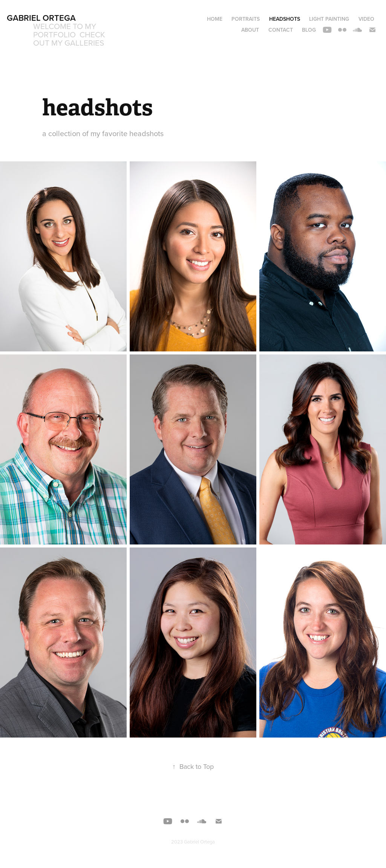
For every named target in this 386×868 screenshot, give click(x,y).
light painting (329, 19)
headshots (285, 19)
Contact (281, 30)
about (250, 30)
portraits (246, 19)
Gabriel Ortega (41, 18)
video (366, 19)
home (215, 19)
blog (309, 30)
